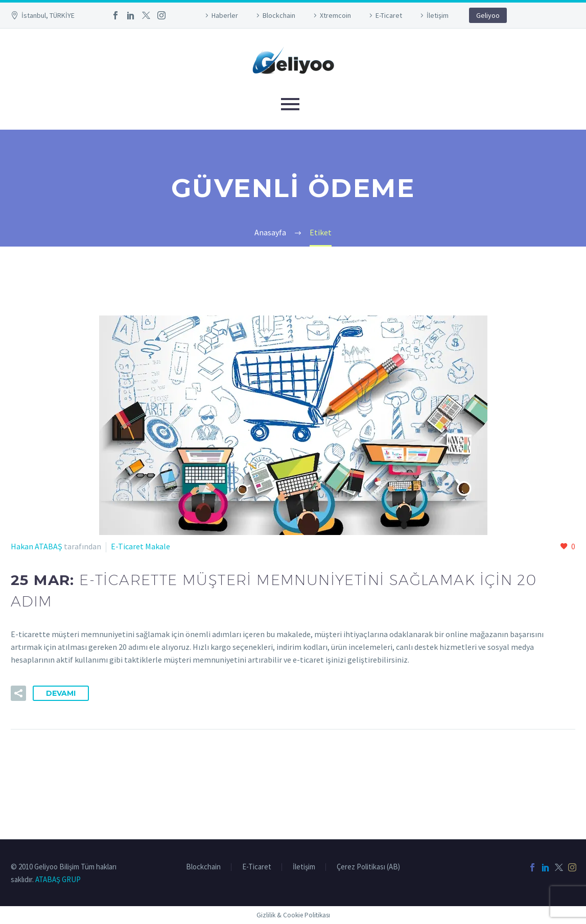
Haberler (225, 15)
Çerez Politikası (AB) (368, 867)
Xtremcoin (335, 15)
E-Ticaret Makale (140, 546)
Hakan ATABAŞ (37, 546)
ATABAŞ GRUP (58, 879)
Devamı (61, 693)
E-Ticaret (389, 15)
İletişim (438, 15)
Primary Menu (290, 104)
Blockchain (279, 15)
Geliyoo (488, 15)
